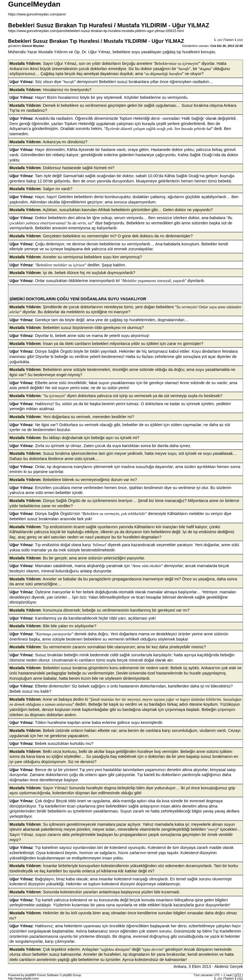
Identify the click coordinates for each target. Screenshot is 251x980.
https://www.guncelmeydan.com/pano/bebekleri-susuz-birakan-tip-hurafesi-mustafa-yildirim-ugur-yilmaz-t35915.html (96, 31)
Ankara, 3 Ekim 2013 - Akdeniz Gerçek (208, 966)
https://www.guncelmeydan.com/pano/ (37, 14)
